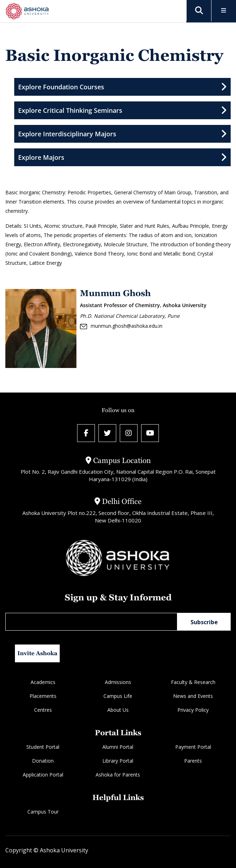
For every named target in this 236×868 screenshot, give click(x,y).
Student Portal (43, 747)
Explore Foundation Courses (122, 87)
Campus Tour (43, 812)
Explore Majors (122, 157)
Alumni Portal (118, 747)
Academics (43, 682)
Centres (43, 710)
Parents (193, 761)
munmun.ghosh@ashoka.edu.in (121, 326)
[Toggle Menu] (224, 11)
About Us (118, 710)
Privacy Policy (193, 710)
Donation (43, 761)
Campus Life (118, 696)
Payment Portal (193, 747)
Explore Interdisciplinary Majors (122, 134)
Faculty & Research (193, 682)
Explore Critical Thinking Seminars (122, 110)
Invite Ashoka (37, 653)
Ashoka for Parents (118, 775)
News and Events (193, 696)
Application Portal (43, 775)
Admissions (118, 682)
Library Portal (118, 761)
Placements (43, 696)
